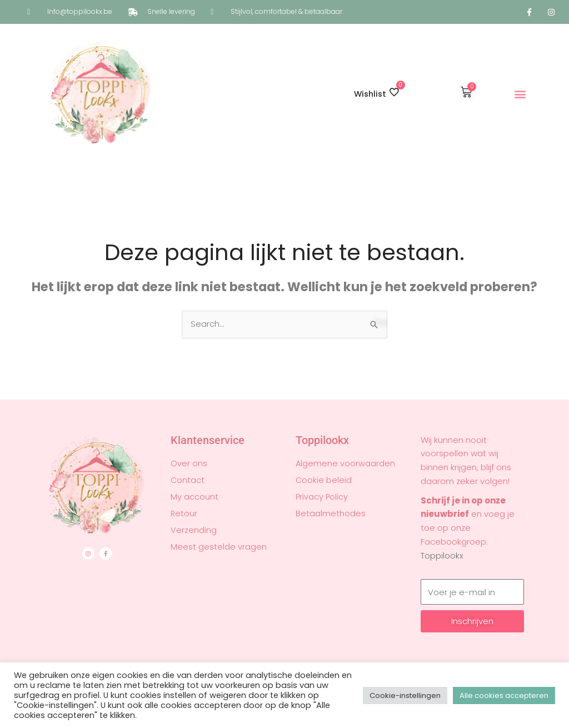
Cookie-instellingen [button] (405, 695)
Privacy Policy (322, 497)
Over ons (189, 464)
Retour (184, 514)
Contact (188, 481)
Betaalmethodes (331, 514)
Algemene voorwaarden (346, 464)
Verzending (194, 531)
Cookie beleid (324, 481)
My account (194, 497)
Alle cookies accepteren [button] (504, 695)
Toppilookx (442, 556)
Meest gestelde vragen (219, 547)
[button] (520, 94)
